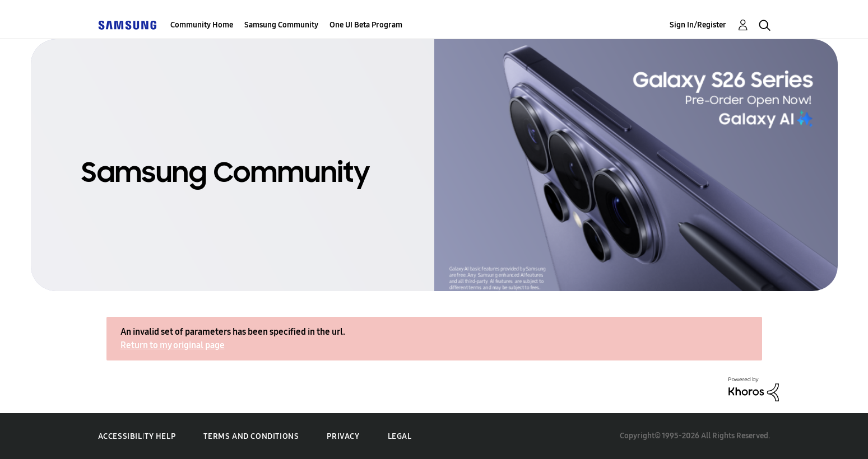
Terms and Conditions (251, 436)
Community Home (202, 25)
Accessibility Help (137, 436)
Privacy (343, 436)
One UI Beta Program (366, 25)
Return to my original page (173, 345)
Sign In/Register (698, 25)
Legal (400, 436)
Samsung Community (281, 25)
